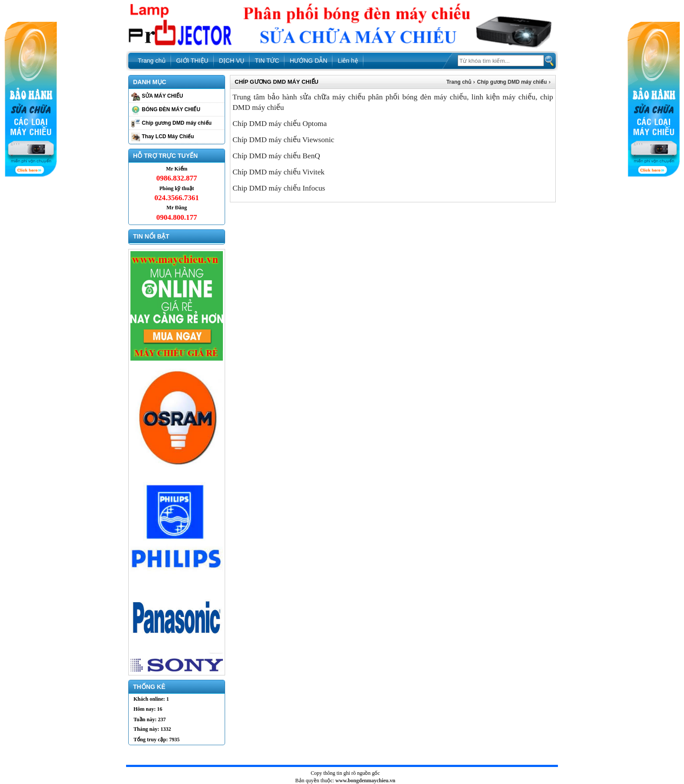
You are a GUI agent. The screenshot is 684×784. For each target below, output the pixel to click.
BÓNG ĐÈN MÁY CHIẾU (171, 109)
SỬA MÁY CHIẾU (162, 96)
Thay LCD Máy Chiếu (168, 136)
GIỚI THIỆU (192, 61)
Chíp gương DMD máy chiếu (177, 123)
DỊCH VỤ (232, 61)
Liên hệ (348, 61)
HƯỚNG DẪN (308, 61)
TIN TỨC (267, 61)
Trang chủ (152, 61)
